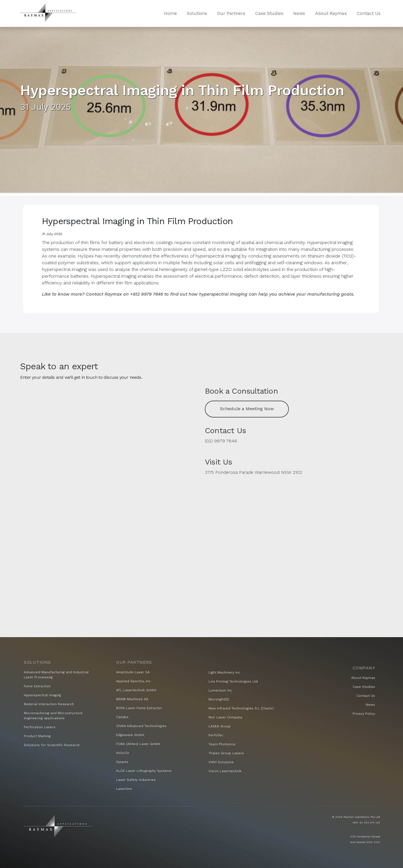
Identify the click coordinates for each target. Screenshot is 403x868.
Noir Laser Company (225, 717)
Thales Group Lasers (226, 753)
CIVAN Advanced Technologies (141, 726)
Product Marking (37, 736)
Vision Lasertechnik (225, 771)
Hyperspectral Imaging (42, 695)
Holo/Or (123, 753)
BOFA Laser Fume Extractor (139, 708)
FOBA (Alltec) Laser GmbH (138, 744)
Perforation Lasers (40, 727)
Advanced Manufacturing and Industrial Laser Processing (56, 675)
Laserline (124, 789)
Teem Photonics (222, 744)
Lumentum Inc (220, 690)
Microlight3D (219, 699)
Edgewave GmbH (130, 735)
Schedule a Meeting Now (247, 409)
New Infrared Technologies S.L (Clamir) (241, 708)
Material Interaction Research (49, 704)
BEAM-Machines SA (132, 699)
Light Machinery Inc (224, 672)
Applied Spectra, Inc (133, 681)
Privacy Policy (364, 714)
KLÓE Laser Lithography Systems (144, 771)
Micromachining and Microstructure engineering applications (53, 716)
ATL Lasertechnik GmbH (136, 690)
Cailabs (122, 717)
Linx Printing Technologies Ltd (233, 681)
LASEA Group (220, 726)
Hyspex (122, 762)
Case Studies (269, 13)
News (299, 13)
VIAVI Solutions (221, 762)
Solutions (197, 13)
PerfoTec (216, 735)
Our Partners (231, 13)
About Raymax (331, 13)
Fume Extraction (37, 686)
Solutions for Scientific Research (52, 745)
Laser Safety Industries (136, 780)
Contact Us (369, 13)
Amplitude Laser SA (133, 672)
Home (170, 13)
